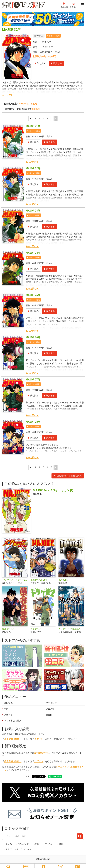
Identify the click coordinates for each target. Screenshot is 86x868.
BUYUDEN (63, 576)
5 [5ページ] (44, 114)
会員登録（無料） (13, 735)
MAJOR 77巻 (33, 375)
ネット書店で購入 (13, 717)
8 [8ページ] (56, 114)
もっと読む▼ (9, 91)
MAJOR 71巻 (33, 122)
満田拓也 (47, 38)
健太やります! (9, 625)
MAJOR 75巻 (33, 291)
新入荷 (9, 840)
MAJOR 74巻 (33, 249)
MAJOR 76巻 (33, 333)
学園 (6, 705)
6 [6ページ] (48, 114)
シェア (26, 772)
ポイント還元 (54, 32)
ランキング (23, 840)
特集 (37, 840)
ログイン (39, 735)
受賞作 (49, 711)
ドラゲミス (36, 625)
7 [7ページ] (52, 114)
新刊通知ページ (42, 749)
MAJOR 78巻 (33, 418)
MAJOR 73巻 (33, 207)
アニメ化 (50, 705)
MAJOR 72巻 (33, 164)
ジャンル (49, 840)
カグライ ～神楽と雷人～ (71, 625)
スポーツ (8, 711)
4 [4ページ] (39, 114)
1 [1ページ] (35, 114)
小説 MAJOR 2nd (39, 576)
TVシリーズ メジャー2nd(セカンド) (15, 576)
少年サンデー (49, 43)
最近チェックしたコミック (18, 845)
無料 (61, 840)
